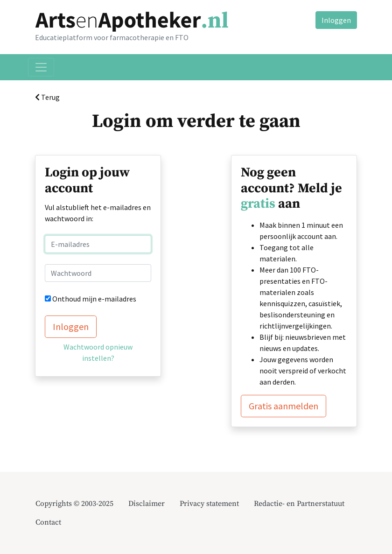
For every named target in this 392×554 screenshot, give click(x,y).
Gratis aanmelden (283, 406)
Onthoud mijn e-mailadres (94, 299)
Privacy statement (209, 504)
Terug (47, 97)
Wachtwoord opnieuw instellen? (98, 352)
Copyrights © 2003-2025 (74, 504)
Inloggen (336, 20)
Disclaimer (147, 504)
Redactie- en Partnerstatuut (299, 504)
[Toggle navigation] (41, 67)
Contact (48, 522)
